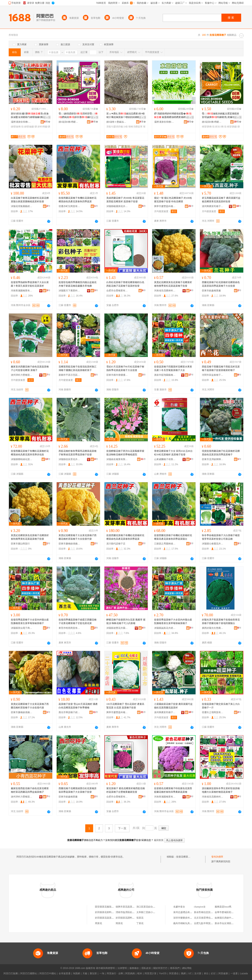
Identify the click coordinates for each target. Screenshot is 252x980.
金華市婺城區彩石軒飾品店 (229, 912)
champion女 (200, 907)
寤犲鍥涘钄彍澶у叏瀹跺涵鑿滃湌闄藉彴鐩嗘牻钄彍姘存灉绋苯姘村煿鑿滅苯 (30, 116)
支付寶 (198, 973)
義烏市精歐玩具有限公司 (186, 923)
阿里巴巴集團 (11, 973)
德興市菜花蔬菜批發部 (127, 907)
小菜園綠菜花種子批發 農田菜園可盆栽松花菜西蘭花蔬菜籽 (173, 706)
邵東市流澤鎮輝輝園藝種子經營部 (213, 459)
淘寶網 (76, 973)
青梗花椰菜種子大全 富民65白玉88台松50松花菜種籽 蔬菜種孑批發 (173, 453)
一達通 (234, 973)
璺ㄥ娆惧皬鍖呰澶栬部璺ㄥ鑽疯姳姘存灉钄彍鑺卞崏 (78, 116)
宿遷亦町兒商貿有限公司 (69, 206)
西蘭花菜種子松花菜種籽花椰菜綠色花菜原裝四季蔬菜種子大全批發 (221, 284)
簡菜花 (119, 923)
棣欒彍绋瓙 (208, 127)
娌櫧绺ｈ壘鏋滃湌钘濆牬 (117, 122)
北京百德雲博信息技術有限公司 (211, 918)
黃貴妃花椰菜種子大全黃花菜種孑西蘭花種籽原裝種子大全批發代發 (78, 537)
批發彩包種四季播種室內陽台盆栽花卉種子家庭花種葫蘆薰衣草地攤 (78, 284)
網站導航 (187, 968)
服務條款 (134, 968)
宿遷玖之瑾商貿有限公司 (213, 712)
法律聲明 (122, 968)
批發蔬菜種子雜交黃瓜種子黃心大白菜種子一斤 (221, 706)
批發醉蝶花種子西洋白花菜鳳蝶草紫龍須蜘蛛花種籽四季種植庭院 (125, 453)
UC (190, 973)
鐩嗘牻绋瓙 (17, 127)
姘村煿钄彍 (44, 127)
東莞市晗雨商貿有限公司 (69, 628)
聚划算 (93, 973)
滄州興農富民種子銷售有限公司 (213, 206)
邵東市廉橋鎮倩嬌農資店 (69, 544)
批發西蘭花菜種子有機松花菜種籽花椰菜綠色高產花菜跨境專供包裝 (30, 453)
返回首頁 (159, 840)
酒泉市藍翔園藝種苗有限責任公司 (165, 375)
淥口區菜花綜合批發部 (148, 907)
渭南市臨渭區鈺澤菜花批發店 (131, 912)
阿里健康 (223, 973)
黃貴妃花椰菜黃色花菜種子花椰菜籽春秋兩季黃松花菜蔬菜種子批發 (173, 284)
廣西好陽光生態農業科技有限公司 (213, 628)
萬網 (183, 973)
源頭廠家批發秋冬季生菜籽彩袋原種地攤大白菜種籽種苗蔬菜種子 (221, 790)
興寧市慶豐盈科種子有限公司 (165, 206)
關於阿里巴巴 (160, 968)
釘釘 (214, 973)
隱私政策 (146, 968)
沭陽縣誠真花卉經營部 (165, 628)
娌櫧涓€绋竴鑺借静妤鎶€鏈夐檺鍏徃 (69, 122)
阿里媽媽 (130, 973)
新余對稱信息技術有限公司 (208, 912)
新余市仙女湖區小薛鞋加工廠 (230, 923)
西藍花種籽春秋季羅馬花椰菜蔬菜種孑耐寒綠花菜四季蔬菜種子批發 (78, 453)
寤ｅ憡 (47, 117)
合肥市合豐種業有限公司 (117, 291)
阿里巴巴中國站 (48, 973)
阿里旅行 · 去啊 (115, 973)
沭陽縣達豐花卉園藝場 (117, 628)
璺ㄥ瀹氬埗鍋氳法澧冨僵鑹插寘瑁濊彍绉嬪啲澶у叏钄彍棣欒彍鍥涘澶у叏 (222, 116)
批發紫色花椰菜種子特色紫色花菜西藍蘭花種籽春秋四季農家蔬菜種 (173, 790)
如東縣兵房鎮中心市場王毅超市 (231, 918)
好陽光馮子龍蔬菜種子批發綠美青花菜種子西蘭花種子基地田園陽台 (221, 621)
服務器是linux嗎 (223, 907)
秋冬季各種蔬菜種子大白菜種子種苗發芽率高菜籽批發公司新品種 (221, 537)
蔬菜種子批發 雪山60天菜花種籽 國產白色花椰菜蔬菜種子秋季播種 (78, 706)
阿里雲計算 (151, 973)
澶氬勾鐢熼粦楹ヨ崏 (117, 127)
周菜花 (98, 923)
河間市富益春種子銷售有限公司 (213, 375)
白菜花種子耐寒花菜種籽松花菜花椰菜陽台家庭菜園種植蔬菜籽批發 (30, 200)
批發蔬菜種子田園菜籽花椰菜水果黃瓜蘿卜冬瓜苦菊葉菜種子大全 (173, 368)
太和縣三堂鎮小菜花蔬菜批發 (152, 912)
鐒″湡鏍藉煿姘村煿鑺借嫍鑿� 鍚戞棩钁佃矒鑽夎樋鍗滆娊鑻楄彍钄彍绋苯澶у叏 (173, 116)
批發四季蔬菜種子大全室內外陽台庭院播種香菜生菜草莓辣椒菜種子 (30, 621)
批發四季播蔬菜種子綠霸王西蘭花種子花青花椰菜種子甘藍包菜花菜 (78, 621)
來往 (206, 973)
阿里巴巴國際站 (29, 973)
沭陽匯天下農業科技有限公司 (69, 291)
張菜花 (140, 918)
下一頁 (122, 828)
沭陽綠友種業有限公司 (117, 459)
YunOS (163, 973)
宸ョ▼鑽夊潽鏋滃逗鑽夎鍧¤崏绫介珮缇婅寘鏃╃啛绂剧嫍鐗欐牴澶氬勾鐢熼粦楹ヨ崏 (126, 116)
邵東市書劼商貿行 (20, 544)
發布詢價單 (217, 857)
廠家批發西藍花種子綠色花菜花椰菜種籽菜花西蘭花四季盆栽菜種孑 (30, 790)
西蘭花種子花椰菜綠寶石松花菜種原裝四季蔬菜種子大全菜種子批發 (78, 790)
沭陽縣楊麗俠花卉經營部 (117, 206)
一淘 (102, 973)
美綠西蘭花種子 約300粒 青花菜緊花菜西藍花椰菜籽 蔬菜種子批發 (125, 200)
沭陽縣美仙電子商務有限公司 (22, 628)
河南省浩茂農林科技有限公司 (165, 291)
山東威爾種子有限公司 (165, 459)
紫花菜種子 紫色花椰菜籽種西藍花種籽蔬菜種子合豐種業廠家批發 (126, 790)
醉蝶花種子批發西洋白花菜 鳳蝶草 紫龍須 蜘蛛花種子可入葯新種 (126, 621)
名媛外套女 (179, 907)
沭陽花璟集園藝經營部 (22, 206)
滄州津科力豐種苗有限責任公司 (22, 375)
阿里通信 (174, 973)
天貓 (85, 973)
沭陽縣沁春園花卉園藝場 (213, 544)
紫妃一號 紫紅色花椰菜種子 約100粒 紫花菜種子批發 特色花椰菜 (173, 200)
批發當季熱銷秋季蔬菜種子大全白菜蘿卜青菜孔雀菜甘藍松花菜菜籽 (30, 284)
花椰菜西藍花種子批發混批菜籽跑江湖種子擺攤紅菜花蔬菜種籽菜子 (78, 368)
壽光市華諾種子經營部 (69, 712)
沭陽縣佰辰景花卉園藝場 (69, 459)
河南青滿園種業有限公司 (22, 291)
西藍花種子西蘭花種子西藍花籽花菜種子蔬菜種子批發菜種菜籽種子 (221, 368)
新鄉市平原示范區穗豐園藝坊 (69, 375)
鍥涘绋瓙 (221, 127)
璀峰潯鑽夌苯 (135, 127)
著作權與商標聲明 (105, 968)
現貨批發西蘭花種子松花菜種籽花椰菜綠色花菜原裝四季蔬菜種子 (221, 453)
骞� (47, 122)
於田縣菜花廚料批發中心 (108, 912)
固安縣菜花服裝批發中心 (108, 907)
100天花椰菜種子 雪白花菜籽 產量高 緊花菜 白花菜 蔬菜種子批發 (125, 706)
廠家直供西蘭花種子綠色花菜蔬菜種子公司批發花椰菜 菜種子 (30, 368)
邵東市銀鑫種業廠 (211, 291)
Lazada (244, 973)
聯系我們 (175, 968)
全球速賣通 (65, 973)
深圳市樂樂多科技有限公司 (187, 918)
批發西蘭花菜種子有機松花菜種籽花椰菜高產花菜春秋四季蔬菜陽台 (173, 537)
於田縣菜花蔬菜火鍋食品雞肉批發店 (114, 918)
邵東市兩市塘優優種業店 (117, 375)
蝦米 (140, 973)
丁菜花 (140, 923)
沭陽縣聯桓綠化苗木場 (22, 459)
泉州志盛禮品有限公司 (185, 912)
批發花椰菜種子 (185, 857)
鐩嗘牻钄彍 (30, 127)
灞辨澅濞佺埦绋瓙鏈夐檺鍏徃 (22, 122)
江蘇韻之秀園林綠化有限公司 (165, 544)
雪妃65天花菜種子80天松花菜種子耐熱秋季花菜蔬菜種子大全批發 (125, 368)
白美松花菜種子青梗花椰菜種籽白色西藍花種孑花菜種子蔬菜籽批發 (125, 284)
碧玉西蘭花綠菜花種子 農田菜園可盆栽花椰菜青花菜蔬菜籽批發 (221, 200)
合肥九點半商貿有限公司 (207, 923)
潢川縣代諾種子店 (116, 544)
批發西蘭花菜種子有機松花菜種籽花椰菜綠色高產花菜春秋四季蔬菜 (78, 200)
